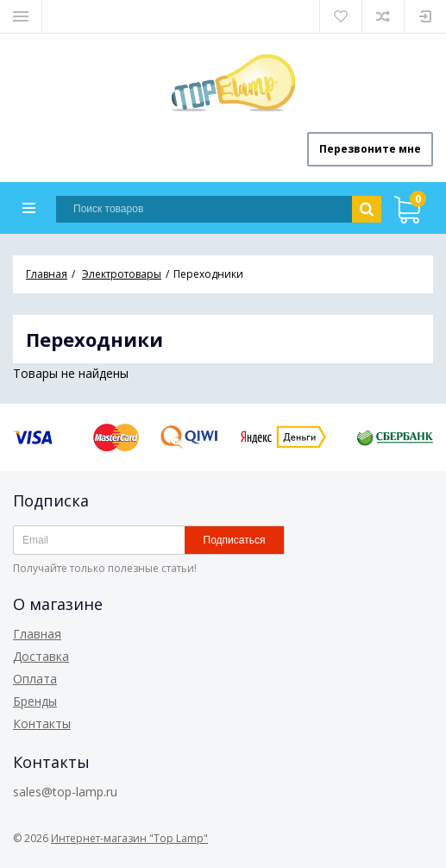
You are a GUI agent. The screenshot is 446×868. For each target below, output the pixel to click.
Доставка (41, 656)
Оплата (35, 679)
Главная (37, 634)
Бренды (35, 701)
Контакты (42, 723)
